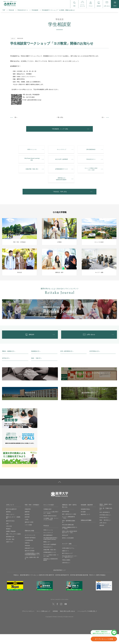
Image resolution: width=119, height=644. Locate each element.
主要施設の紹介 (47, 519)
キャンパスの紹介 (49, 515)
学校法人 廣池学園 (19, 585)
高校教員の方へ (36, 361)
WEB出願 (27, 555)
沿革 (7, 533)
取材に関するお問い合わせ (67, 621)
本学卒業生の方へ (95, 361)
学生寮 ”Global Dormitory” (50, 526)
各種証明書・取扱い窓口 (50, 559)
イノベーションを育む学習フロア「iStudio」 (51, 522)
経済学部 (27, 524)
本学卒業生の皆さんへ (105, 525)
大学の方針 (9, 536)
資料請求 (102, 535)
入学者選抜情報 (29, 550)
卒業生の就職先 (66, 570)
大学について (10, 515)
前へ (16, 117)
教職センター (47, 552)
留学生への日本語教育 (68, 548)
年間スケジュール (48, 540)
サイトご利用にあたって (43, 621)
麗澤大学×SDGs (10, 531)
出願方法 (27, 553)
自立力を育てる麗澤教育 (50, 554)
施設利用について (85, 524)
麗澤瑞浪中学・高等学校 (68, 585)
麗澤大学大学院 (44, 585)
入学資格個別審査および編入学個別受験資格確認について (32, 564)
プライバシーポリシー (28, 621)
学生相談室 (35, 10)
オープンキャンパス (30, 545)
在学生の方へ (6, 368)
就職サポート (66, 561)
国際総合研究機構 (86, 530)
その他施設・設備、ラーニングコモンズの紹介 (51, 529)
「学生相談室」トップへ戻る (59, 129)
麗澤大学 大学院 (29, 532)
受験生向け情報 (29, 541)
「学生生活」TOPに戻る (59, 199)
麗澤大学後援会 (101, 585)
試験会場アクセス (29, 558)
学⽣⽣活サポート (23, 10)
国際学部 (27, 522)
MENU (115, 4)
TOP (4, 10)
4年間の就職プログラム (68, 558)
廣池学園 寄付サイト (89, 585)
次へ (103, 117)
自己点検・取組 (10, 549)
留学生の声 (65, 545)
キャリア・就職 (67, 554)
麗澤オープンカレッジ (32, 585)
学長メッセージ (10, 524)
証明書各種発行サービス (50, 562)
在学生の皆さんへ (104, 527)
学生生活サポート (48, 557)
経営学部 (27, 527)
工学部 (27, 529)
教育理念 (8, 522)
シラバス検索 (28, 535)
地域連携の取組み (85, 519)
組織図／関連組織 (11, 541)
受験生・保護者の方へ (9, 361)
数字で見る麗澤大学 (11, 519)
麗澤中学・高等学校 (55, 585)
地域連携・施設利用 (87, 515)
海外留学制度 (66, 521)
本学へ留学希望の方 (105, 522)
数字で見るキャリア (67, 563)
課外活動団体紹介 (48, 545)
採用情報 (55, 621)
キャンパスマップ (48, 542)
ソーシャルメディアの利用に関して (87, 621)
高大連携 (83, 522)
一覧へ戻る (60, 117)
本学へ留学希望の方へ (67, 361)
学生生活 (11, 10)
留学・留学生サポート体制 (69, 524)
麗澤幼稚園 (79, 585)
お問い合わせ (103, 533)
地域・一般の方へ (36, 368)
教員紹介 (8, 539)
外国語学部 (28, 519)
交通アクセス (10, 552)
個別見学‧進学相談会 (30, 547)
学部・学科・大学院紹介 (32, 515)
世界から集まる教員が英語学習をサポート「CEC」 (70, 542)
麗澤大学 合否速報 (30, 561)
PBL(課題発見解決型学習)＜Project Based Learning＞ (51, 548)
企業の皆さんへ (66, 572)
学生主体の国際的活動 (68, 535)
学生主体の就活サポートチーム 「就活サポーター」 (70, 567)
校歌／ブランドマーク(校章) (13, 544)
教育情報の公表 (10, 546)
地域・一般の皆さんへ (105, 530)
